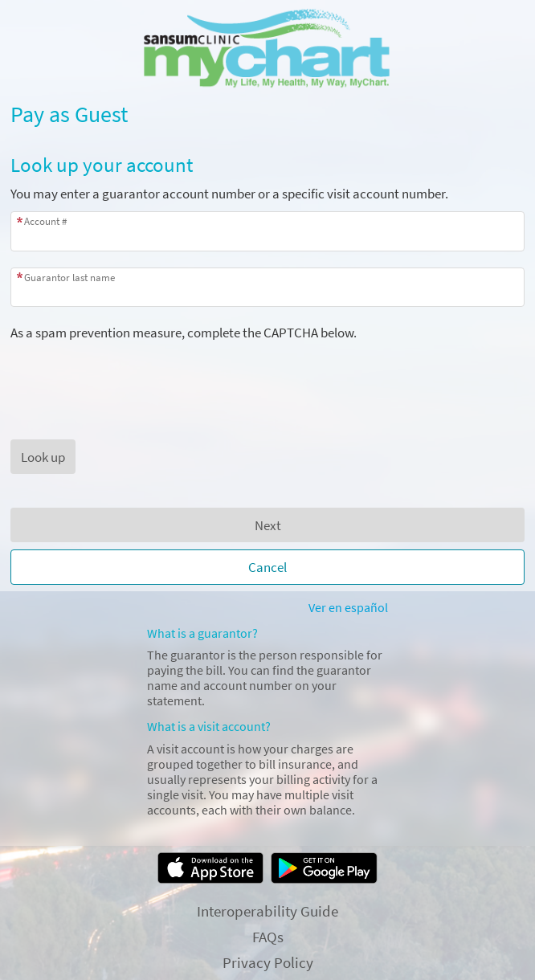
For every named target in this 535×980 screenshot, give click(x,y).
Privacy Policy (268, 962)
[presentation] (133, 373)
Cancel (267, 567)
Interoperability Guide (267, 911)
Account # (45, 221)
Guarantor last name (69, 278)
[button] (43, 457)
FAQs (268, 937)
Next (268, 525)
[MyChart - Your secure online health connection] (268, 49)
